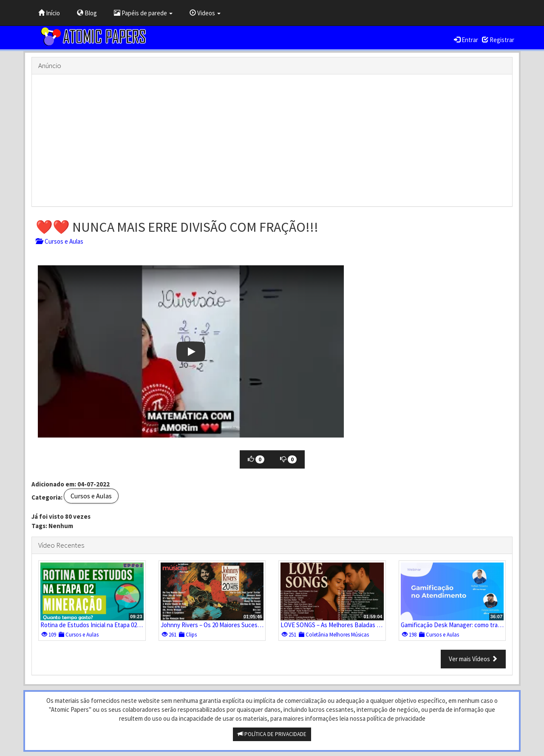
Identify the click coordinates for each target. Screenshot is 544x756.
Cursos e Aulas (59, 241)
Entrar (466, 40)
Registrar (498, 40)
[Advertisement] (272, 140)
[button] (191, 351)
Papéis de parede (143, 13)
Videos (205, 13)
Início (49, 13)
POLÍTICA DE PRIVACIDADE (272, 734)
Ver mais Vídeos (473, 659)
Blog (87, 13)
